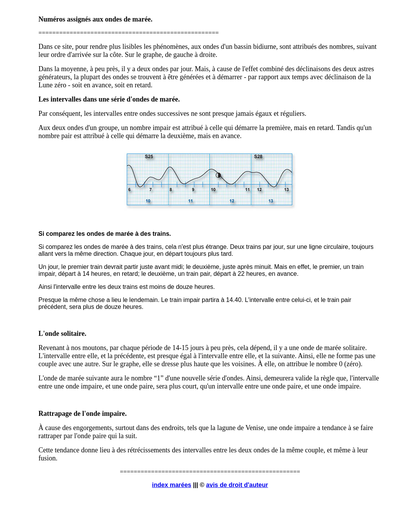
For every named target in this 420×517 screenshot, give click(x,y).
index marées (171, 485)
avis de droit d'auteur (237, 485)
